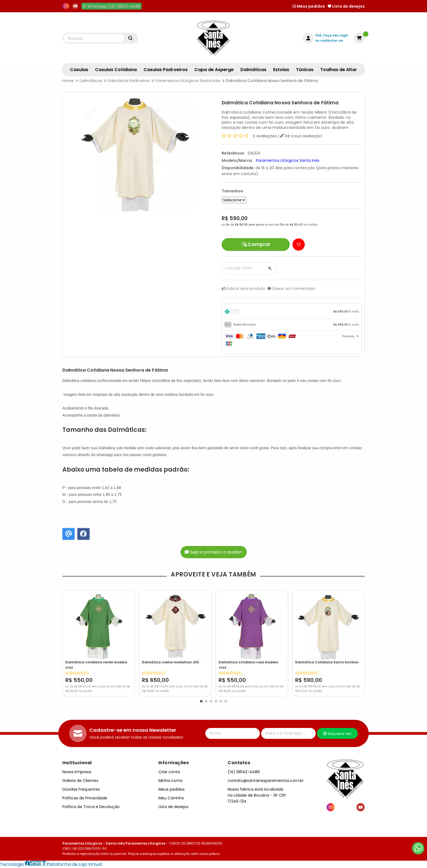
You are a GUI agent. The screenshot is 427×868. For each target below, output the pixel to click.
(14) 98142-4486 (244, 772)
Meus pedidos (309, 6)
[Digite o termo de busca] (94, 38)
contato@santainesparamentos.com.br (266, 781)
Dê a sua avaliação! (301, 136)
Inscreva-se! (337, 734)
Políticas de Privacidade (85, 798)
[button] (201, 701)
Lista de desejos (346, 6)
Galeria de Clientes (80, 781)
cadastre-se (332, 40)
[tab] (292, 312)
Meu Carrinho (171, 798)
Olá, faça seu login (332, 35)
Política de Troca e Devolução (91, 807)
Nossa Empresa (77, 772)
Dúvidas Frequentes (81, 789)
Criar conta (169, 772)
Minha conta (170, 781)
